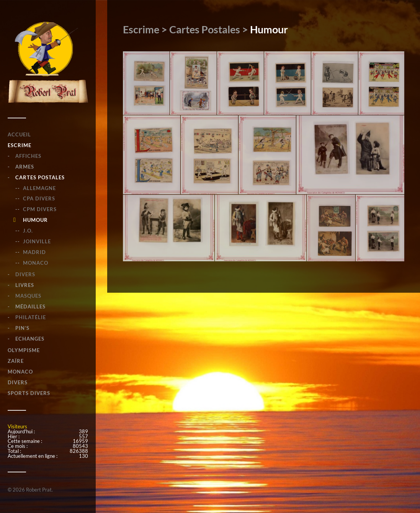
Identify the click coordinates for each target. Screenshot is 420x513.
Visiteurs (17, 426)
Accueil (19, 134)
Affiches (28, 156)
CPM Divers (40, 209)
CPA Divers (39, 198)
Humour (35, 220)
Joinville (37, 241)
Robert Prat (39, 490)
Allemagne (39, 188)
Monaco (36, 263)
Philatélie (31, 317)
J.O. (28, 231)
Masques (28, 296)
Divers (25, 274)
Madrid (34, 252)
